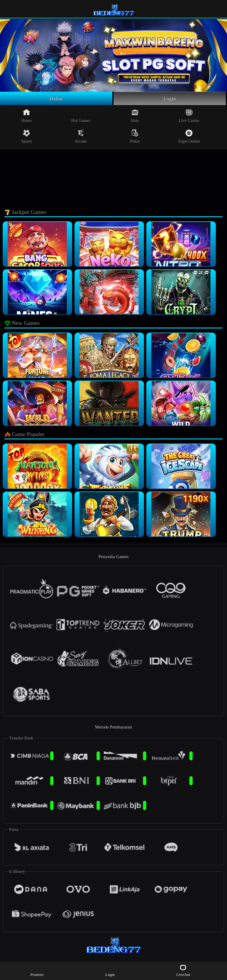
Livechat (183, 970)
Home (27, 116)
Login (170, 99)
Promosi (37, 970)
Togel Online (189, 137)
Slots (135, 116)
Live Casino (189, 116)
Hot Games (81, 116)
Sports (27, 137)
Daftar (56, 99)
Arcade (81, 137)
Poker (135, 137)
